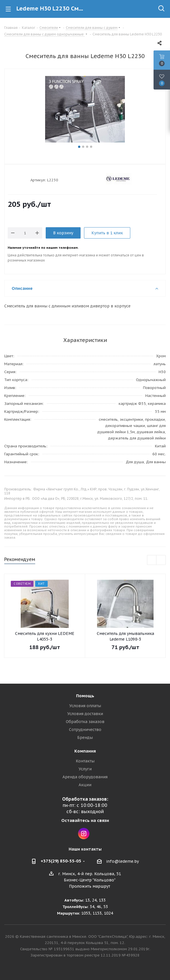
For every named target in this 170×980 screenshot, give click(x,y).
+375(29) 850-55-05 (61, 861)
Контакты (85, 761)
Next (161, 560)
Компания (85, 751)
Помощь (85, 696)
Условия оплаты (85, 706)
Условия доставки (85, 714)
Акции (85, 785)
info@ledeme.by (122, 861)
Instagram (84, 834)
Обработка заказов (85, 722)
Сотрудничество (85, 730)
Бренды (85, 737)
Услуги (85, 769)
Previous (152, 560)
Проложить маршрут (90, 886)
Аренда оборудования (85, 777)
